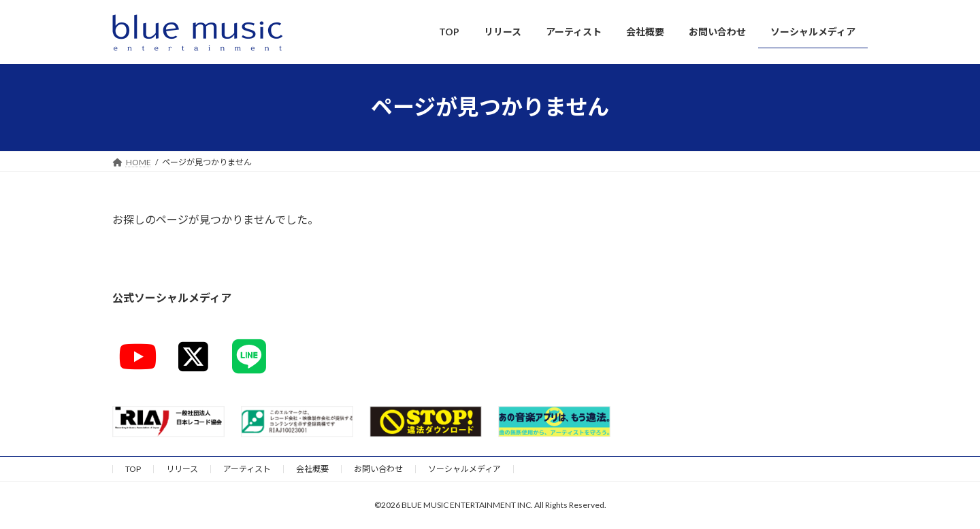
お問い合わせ (378, 469)
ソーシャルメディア (464, 469)
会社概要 (312, 469)
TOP (133, 469)
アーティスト (247, 469)
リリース (182, 469)
